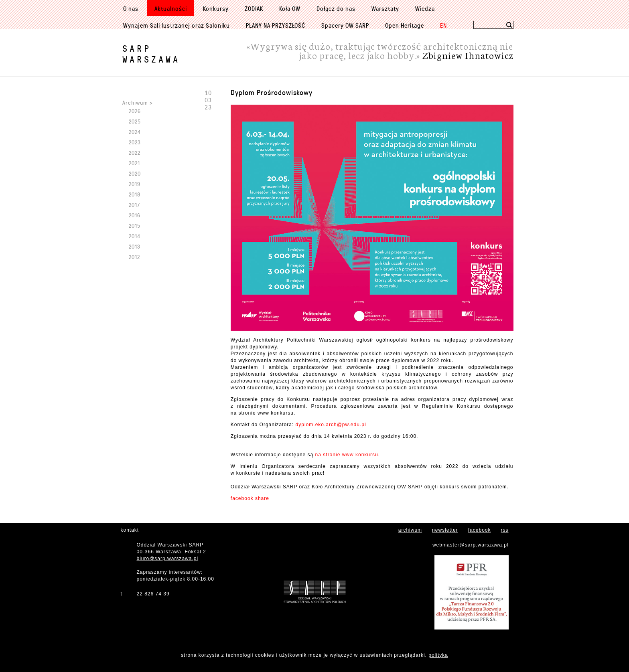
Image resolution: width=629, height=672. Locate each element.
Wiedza (425, 8)
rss (505, 530)
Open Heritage (405, 25)
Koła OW (290, 8)
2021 (134, 163)
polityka (438, 655)
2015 (135, 226)
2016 (135, 215)
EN (443, 25)
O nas (131, 8)
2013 (135, 246)
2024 (135, 132)
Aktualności (171, 8)
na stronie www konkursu (347, 455)
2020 (135, 173)
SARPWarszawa (151, 54)
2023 (135, 142)
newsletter (445, 530)
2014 (135, 236)
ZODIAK (254, 8)
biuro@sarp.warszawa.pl (168, 559)
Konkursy (216, 8)
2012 (134, 257)
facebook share (250, 498)
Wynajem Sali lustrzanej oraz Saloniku (177, 25)
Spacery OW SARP (345, 25)
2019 (135, 184)
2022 (135, 153)
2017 (134, 205)
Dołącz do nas (336, 8)
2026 (135, 111)
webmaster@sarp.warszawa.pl (471, 545)
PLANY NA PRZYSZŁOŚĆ (276, 25)
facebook (480, 530)
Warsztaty (385, 8)
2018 (135, 194)
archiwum (410, 530)
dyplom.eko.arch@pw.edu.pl (331, 425)
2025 (135, 121)
